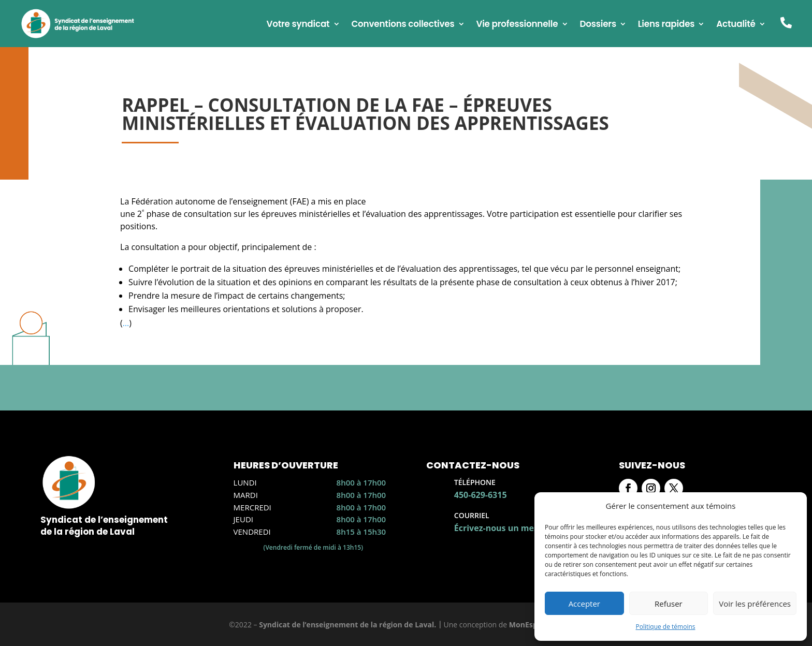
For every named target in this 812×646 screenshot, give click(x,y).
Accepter (584, 604)
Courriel (472, 515)
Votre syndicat (298, 25)
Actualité (736, 25)
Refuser (669, 604)
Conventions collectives (403, 25)
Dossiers (598, 25)
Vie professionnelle (517, 25)
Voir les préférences (755, 604)
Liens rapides (666, 25)
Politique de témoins (665, 627)
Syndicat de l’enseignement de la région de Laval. (347, 625)
